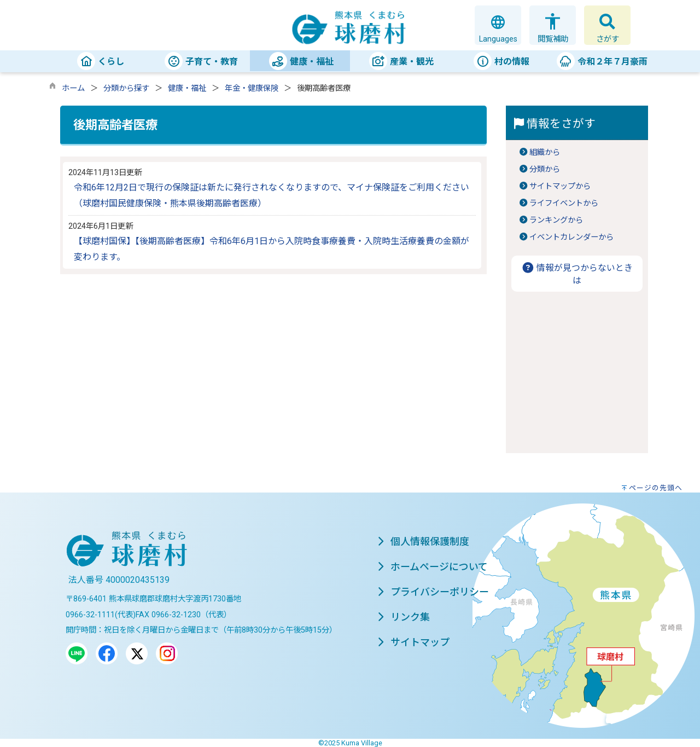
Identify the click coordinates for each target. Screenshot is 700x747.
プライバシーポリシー (433, 592)
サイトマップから (560, 186)
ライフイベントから (564, 203)
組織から (545, 152)
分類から (545, 169)
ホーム (73, 88)
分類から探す (126, 88)
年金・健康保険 (252, 88)
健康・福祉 (187, 88)
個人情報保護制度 (423, 542)
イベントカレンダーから (571, 237)
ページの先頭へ (656, 488)
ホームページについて (433, 567)
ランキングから (556, 220)
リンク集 (404, 617)
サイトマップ (413, 642)
